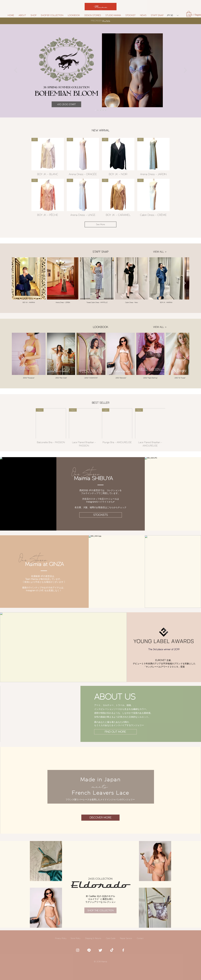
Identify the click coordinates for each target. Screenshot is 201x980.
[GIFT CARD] (106, 110)
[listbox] (173, 15)
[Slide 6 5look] (103, 110)
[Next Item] (184, 283)
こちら (107, 21)
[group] (100, 428)
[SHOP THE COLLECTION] (100, 910)
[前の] (16, 70)
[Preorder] (95, 110)
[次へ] (185, 70)
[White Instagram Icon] (78, 950)
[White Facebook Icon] (123, 950)
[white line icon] (89, 950)
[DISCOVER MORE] (100, 818)
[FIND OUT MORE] (115, 732)
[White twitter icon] (100, 950)
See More (100, 224)
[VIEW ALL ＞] (160, 252)
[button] (52, 15)
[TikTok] (112, 950)
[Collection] (98, 110)
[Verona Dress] (100, 110)
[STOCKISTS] (101, 515)
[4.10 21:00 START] (66, 104)
